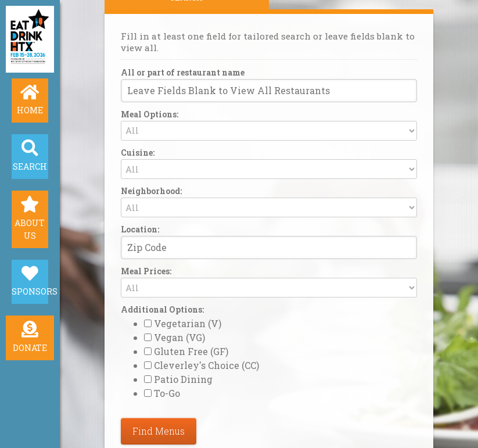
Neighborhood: (151, 191)
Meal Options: (150, 113)
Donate (30, 352)
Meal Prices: (146, 272)
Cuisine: (138, 152)
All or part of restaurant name (183, 70)
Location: (140, 229)
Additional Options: (162, 310)
